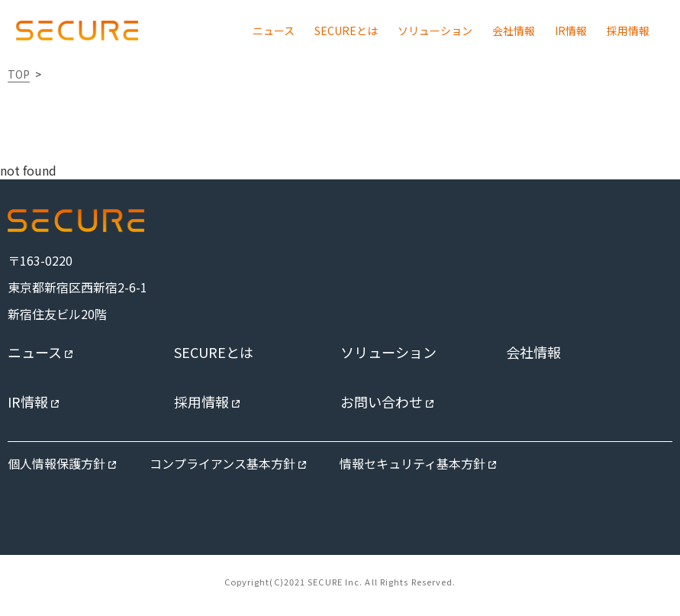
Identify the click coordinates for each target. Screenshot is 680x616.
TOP (19, 74)
